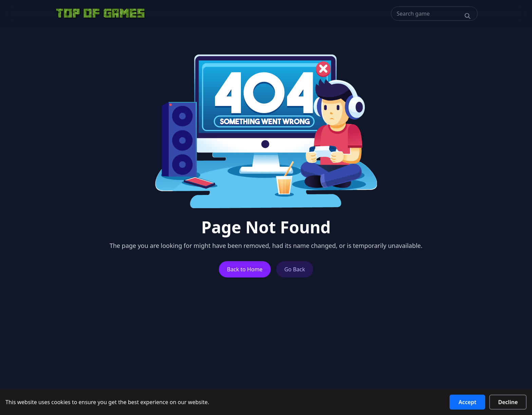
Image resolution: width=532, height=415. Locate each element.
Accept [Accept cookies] (467, 402)
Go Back (295, 269)
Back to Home (245, 269)
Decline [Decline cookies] (508, 402)
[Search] (468, 16)
